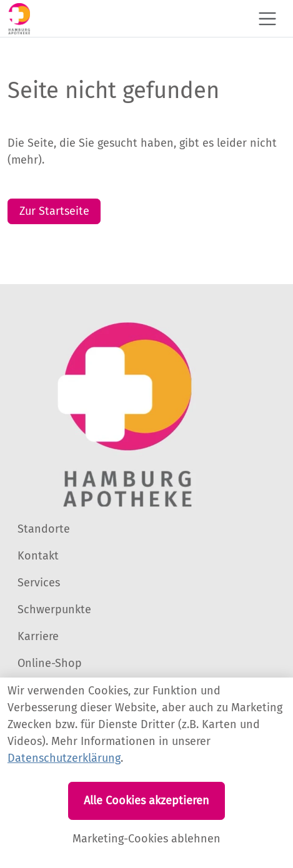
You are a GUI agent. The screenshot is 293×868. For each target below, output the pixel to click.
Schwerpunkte (54, 609)
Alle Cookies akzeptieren (146, 801)
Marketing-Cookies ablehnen (146, 839)
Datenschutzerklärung (64, 758)
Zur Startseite (54, 211)
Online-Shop (50, 663)
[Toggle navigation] (267, 19)
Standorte (44, 529)
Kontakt (38, 556)
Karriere (38, 636)
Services (39, 583)
